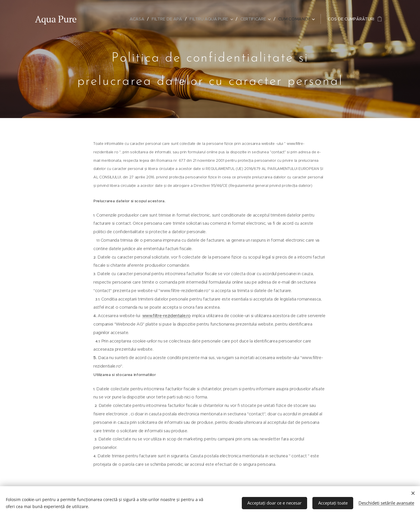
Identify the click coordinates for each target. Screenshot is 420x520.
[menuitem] (138, 19)
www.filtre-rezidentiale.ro (167, 316)
